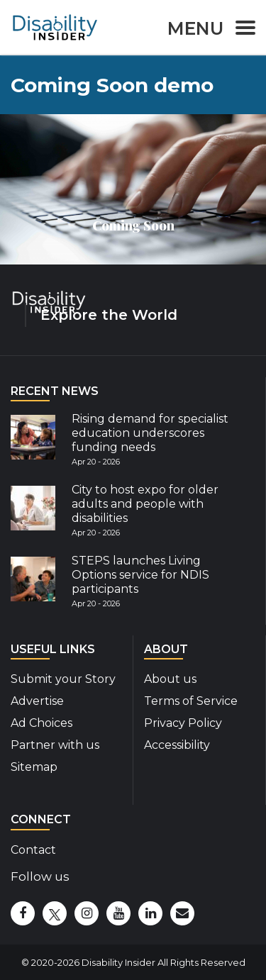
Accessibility (177, 745)
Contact (33, 850)
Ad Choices (41, 723)
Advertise (37, 701)
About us (170, 679)
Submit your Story (63, 679)
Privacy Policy (183, 723)
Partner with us (55, 745)
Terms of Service (191, 701)
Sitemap (34, 767)
